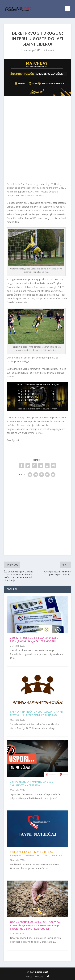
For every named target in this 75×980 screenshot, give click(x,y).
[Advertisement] (37, 140)
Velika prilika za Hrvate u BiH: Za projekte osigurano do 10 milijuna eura (36, 854)
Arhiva (29, 977)
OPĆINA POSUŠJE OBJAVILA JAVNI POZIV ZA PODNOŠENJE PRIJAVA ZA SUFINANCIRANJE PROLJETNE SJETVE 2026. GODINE (35, 925)
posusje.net (42, 972)
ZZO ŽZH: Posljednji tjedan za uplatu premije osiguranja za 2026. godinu (34, 639)
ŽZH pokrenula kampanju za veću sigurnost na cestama (32, 784)
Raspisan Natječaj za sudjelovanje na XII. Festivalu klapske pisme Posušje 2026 (37, 713)
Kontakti (39, 977)
